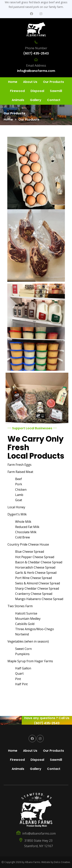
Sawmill (56, 91)
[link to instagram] (41, 14)
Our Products (53, 82)
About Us (30, 82)
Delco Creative (62, 862)
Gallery (36, 100)
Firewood (17, 91)
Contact (54, 100)
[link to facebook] (31, 14)
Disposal (37, 91)
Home (13, 82)
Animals (18, 100)
